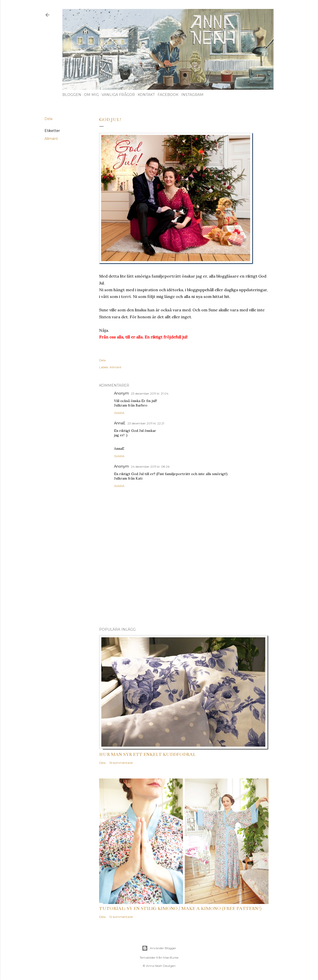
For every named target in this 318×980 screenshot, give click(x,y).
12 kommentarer (121, 917)
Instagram (192, 95)
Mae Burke (171, 958)
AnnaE (120, 423)
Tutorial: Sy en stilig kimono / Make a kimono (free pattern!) (180, 908)
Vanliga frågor (118, 95)
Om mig (91, 95)
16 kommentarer (121, 763)
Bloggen (72, 95)
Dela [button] (48, 119)
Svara (119, 413)
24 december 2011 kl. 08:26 (150, 467)
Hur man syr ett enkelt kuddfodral (147, 754)
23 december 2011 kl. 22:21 (146, 423)
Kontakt (146, 95)
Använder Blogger (159, 948)
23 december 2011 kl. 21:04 (150, 393)
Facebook (168, 95)
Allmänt (51, 139)
